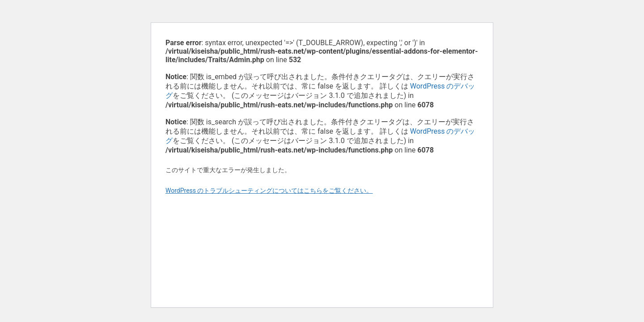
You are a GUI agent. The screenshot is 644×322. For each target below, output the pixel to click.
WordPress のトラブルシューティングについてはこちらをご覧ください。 (269, 191)
